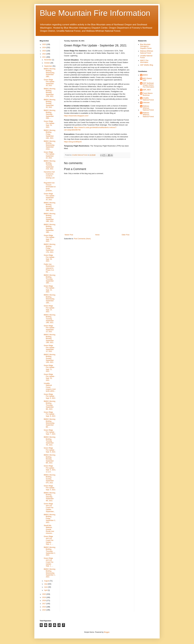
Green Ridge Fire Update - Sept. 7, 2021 (50, 432)
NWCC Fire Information (144, 61)
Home (97, 235)
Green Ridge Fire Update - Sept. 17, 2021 (50, 238)
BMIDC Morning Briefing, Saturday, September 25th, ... (50, 114)
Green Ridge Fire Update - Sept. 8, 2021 (50, 414)
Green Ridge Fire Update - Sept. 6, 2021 (50, 450)
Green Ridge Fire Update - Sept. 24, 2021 (50, 124)
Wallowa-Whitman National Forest (147, 52)
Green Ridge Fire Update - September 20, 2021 (50, 197)
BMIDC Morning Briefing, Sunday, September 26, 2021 (50, 104)
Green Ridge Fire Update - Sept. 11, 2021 (50, 368)
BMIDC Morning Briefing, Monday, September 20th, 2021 (50, 207)
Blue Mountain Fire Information (95, 13)
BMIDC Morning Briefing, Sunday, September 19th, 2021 (50, 218)
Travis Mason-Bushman (148, 94)
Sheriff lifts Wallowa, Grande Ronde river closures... (49, 529)
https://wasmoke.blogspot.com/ (76, 116)
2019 (44, 597)
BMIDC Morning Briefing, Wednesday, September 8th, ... (50, 423)
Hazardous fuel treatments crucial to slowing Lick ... (49, 176)
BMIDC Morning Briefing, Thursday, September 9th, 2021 (50, 405)
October (47, 63)
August (47, 581)
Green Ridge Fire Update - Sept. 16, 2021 (50, 258)
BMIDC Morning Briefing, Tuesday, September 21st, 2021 (50, 165)
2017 (44, 604)
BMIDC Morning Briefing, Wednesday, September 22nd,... (50, 145)
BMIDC (145, 75)
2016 (44, 607)
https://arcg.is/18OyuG (73, 142)
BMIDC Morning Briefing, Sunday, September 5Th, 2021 (50, 479)
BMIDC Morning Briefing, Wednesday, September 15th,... (50, 299)
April (46, 590)
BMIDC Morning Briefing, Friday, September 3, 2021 (50, 519)
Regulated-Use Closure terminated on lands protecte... (50, 187)
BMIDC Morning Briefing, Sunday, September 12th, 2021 (50, 358)
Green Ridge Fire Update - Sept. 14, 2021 (50, 309)
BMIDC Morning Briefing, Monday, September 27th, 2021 (50, 93)
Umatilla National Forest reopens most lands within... (50, 387)
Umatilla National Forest (148, 99)
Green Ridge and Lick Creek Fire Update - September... (49, 508)
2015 (44, 610)
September (48, 66)
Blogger (107, 632)
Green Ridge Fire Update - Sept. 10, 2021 (50, 377)
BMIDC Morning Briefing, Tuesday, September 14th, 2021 (50, 319)
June (46, 587)
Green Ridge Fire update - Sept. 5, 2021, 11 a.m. (50, 469)
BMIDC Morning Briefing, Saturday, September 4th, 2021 (50, 497)
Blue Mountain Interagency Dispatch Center (146, 46)
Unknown (146, 103)
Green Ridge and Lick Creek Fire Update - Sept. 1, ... (49, 562)
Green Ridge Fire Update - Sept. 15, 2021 (50, 289)
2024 (44, 48)
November (48, 60)
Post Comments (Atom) (82, 239)
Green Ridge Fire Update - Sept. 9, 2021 (50, 396)
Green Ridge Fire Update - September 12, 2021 (50, 348)
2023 (44, 51)
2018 (44, 601)
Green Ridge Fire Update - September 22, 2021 (50, 155)
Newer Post (69, 235)
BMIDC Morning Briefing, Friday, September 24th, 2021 (50, 134)
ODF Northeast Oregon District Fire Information (148, 85)
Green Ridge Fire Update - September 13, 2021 (50, 329)
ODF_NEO (147, 90)
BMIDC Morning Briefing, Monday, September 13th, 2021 (50, 339)
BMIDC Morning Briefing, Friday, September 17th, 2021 (50, 248)
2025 (44, 44)
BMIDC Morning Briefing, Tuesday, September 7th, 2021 (50, 441)
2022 (44, 54)
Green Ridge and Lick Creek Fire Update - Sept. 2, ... (49, 540)
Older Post (125, 235)
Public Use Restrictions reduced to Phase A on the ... (49, 268)
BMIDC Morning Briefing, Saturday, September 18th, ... (50, 228)
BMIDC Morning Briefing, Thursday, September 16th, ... (50, 279)
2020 (44, 594)
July (46, 584)
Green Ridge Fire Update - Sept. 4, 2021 (50, 488)
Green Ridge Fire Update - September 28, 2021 (50, 83)
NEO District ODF (147, 79)
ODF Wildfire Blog (147, 65)
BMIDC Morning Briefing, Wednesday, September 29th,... (50, 73)
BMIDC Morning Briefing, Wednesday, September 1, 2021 (50, 573)
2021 (44, 57)
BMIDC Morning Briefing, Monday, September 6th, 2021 (50, 459)
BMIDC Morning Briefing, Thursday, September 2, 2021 (50, 551)
